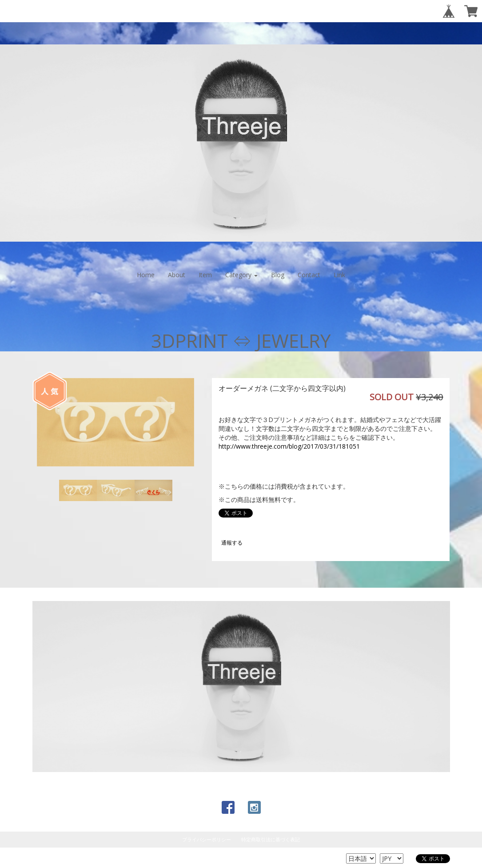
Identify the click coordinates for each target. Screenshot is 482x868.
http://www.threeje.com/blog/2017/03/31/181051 (289, 446)
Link (339, 275)
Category (241, 275)
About (177, 275)
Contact (309, 275)
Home (146, 275)
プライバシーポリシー (207, 839)
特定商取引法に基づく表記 (271, 839)
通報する (232, 543)
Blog (278, 275)
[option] (116, 422)
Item (205, 275)
